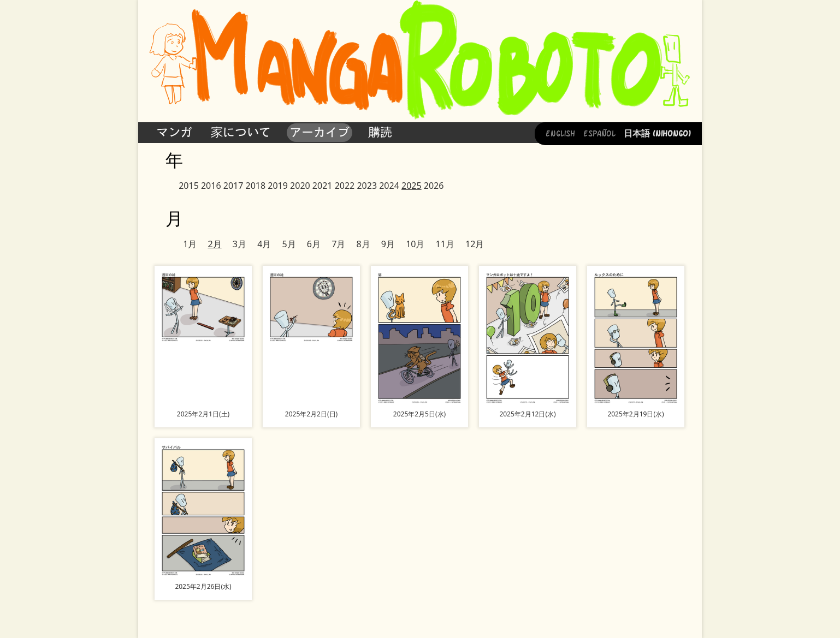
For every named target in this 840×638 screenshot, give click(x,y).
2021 (323, 186)
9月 (388, 244)
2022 (345, 186)
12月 (475, 244)
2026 (434, 186)
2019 (278, 186)
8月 (363, 244)
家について (241, 132)
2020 (300, 186)
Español (599, 133)
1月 (190, 244)
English (560, 133)
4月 (264, 244)
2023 (367, 186)
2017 (233, 186)
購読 (380, 132)
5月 (289, 244)
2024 (389, 186)
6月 (314, 244)
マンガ (174, 132)
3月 (239, 244)
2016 (211, 186)
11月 (445, 244)
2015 (189, 186)
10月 (415, 244)
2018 (256, 186)
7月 (338, 244)
